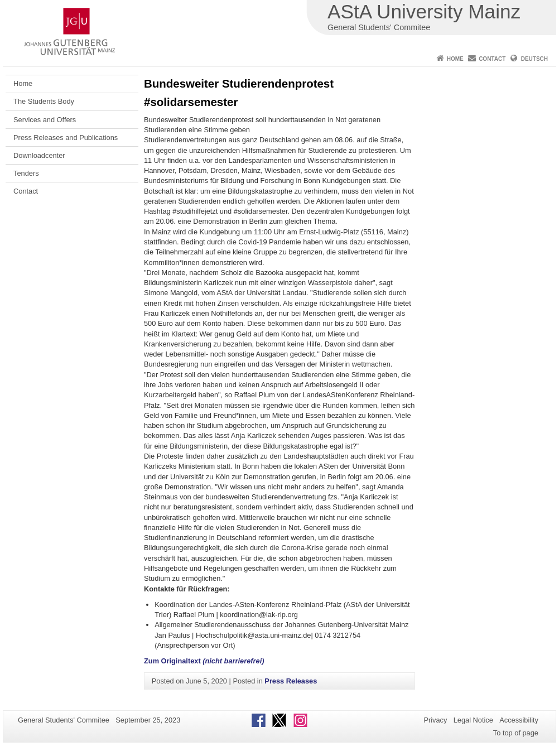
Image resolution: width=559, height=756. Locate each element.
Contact (492, 59)
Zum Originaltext (204, 661)
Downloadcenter (39, 155)
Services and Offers (45, 120)
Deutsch (534, 59)
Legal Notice (473, 720)
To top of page (516, 733)
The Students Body (44, 101)
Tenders (26, 173)
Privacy (435, 720)
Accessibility (519, 720)
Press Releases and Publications (66, 138)
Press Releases (291, 681)
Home (455, 59)
